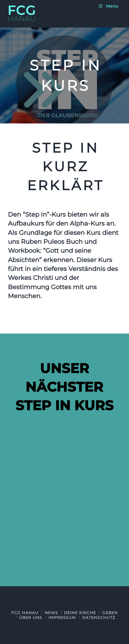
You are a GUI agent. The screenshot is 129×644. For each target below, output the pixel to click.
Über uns (31, 618)
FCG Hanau (25, 613)
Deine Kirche (80, 613)
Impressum (62, 618)
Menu (108, 6)
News (51, 613)
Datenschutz (99, 618)
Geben (110, 613)
